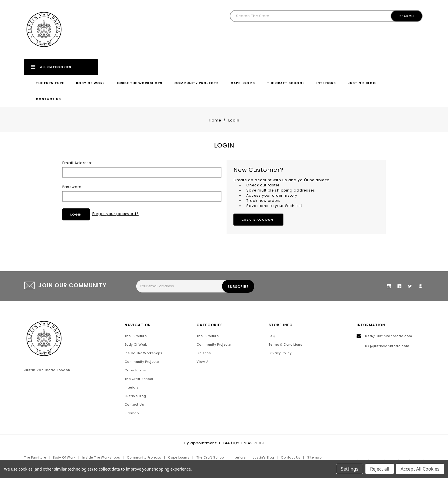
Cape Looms (243, 83)
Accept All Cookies (420, 469)
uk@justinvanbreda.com (387, 346)
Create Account (258, 220)
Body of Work (91, 83)
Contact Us (48, 99)
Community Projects (196, 83)
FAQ (272, 336)
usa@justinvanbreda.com (389, 336)
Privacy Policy (280, 353)
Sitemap (132, 413)
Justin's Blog (362, 83)
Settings (350, 469)
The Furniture (50, 83)
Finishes (204, 353)
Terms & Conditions (285, 344)
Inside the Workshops (140, 83)
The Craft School (286, 83)
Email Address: (77, 163)
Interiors (326, 83)
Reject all (380, 469)
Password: (73, 187)
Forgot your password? (115, 214)
